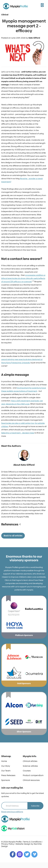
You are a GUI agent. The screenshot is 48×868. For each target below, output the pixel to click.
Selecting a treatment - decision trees (18, 433)
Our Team (6, 771)
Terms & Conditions (32, 842)
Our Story (6, 766)
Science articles (30, 766)
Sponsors (6, 780)
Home (4, 761)
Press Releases (8, 775)
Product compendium (33, 775)
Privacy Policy (8, 844)
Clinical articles (30, 761)
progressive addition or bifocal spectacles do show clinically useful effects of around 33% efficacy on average (23, 278)
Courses (27, 771)
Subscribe (35, 806)
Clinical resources (31, 780)
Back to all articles (13, 536)
